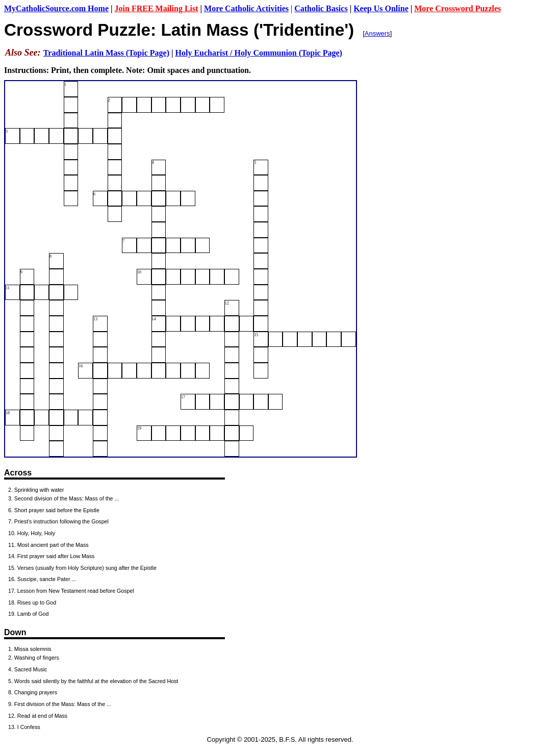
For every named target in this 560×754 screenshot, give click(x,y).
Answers (377, 33)
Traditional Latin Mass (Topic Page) (106, 53)
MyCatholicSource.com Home (56, 8)
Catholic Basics (321, 8)
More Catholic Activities (246, 8)
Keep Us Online (381, 8)
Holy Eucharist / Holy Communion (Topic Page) (258, 53)
